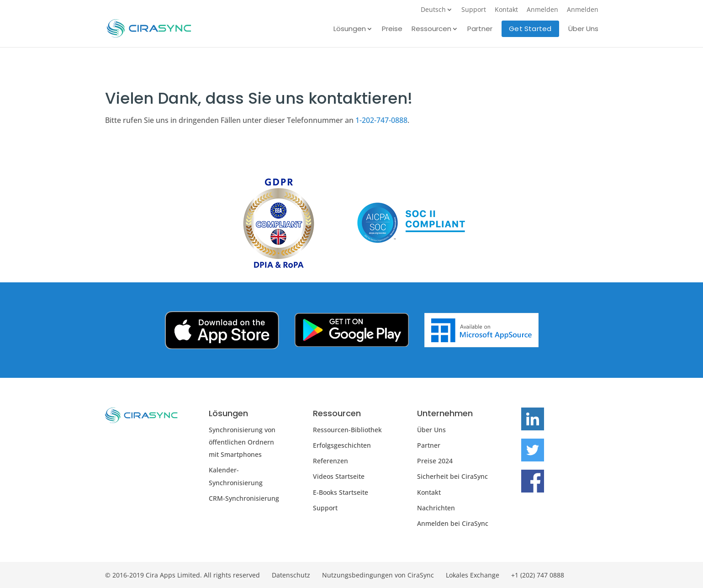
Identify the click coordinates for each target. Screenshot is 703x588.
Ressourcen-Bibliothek (347, 430)
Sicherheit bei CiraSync (452, 476)
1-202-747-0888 (381, 120)
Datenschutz (291, 575)
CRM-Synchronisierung (244, 498)
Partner (480, 29)
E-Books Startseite (341, 492)
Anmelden (542, 10)
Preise (392, 29)
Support (474, 10)
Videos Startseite (339, 476)
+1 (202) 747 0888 (538, 575)
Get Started (530, 29)
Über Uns (583, 29)
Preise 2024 (435, 461)
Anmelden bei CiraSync (453, 523)
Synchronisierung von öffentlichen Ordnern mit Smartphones (242, 442)
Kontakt (506, 10)
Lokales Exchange (473, 575)
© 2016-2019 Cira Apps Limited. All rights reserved (182, 575)
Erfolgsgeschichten (342, 445)
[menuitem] (437, 12)
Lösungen (350, 29)
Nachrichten (436, 508)
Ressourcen (431, 29)
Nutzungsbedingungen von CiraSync (378, 575)
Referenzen (330, 461)
